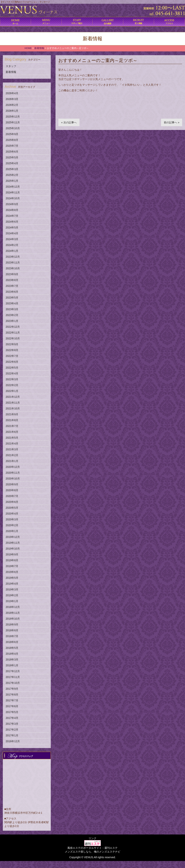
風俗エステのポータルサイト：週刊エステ (92, 848)
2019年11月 (13, 543)
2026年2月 (12, 105)
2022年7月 (12, 356)
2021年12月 (13, 397)
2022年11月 (13, 333)
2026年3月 (12, 99)
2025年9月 (12, 134)
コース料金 (46, 22)
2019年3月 (12, 589)
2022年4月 (12, 373)
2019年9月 (12, 554)
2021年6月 (12, 432)
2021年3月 (12, 449)
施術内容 (77, 22)
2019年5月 (12, 578)
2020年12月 (13, 467)
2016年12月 (13, 741)
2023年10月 (13, 268)
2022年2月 (12, 385)
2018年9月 (12, 624)
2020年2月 (12, 525)
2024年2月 (12, 245)
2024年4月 (12, 233)
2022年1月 (12, 391)
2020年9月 (12, 484)
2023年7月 (12, 286)
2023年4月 (12, 303)
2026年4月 (12, 93)
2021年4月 (12, 444)
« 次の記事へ (69, 122)
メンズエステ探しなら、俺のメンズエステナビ (92, 852)
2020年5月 (12, 508)
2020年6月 (12, 502)
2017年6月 (12, 706)
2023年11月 (13, 263)
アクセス (169, 22)
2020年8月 (12, 490)
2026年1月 (12, 111)
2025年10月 (13, 128)
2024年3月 (12, 239)
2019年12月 (13, 537)
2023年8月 (12, 280)
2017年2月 (12, 730)
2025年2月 (12, 175)
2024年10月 (13, 198)
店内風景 (108, 22)
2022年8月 (12, 350)
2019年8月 (12, 560)
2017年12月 (13, 671)
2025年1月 (12, 181)
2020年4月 (12, 514)
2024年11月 (13, 192)
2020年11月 (13, 473)
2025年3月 (12, 169)
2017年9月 (12, 689)
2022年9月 (12, 344)
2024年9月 (12, 204)
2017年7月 (12, 700)
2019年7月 (12, 566)
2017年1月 (12, 735)
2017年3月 (12, 724)
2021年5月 (12, 438)
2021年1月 (12, 461)
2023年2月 (12, 315)
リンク (92, 838)
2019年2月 (12, 595)
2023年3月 (12, 309)
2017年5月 (12, 712)
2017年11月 (13, 677)
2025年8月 (12, 140)
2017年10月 (13, 683)
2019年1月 (12, 601)
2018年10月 (13, 619)
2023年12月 (13, 257)
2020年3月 (12, 519)
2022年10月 (13, 338)
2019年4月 (12, 584)
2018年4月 (12, 654)
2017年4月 (12, 718)
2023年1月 (12, 321)
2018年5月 (12, 648)
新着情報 (11, 72)
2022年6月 (12, 362)
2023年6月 (12, 292)
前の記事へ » (172, 122)
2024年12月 (13, 187)
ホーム (15, 22)
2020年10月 (13, 479)
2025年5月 (12, 157)
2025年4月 (12, 163)
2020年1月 (12, 531)
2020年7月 (12, 496)
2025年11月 (13, 122)
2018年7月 (12, 636)
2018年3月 (12, 660)
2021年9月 (12, 414)
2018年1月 (12, 665)
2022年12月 (13, 327)
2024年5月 (12, 227)
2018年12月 (13, 607)
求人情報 (138, 22)
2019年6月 (12, 572)
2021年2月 (12, 455)
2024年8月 (12, 210)
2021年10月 (13, 408)
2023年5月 (12, 298)
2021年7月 (12, 426)
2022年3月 (12, 379)
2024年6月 (12, 222)
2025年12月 (13, 117)
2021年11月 (13, 403)
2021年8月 (12, 420)
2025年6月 (12, 152)
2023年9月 (12, 274)
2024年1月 (12, 251)
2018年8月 (12, 630)
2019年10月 (13, 549)
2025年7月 (12, 146)
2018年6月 (12, 642)
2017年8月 (12, 695)
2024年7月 (12, 216)
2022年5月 (12, 368)
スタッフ (11, 66)
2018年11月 (13, 613)
